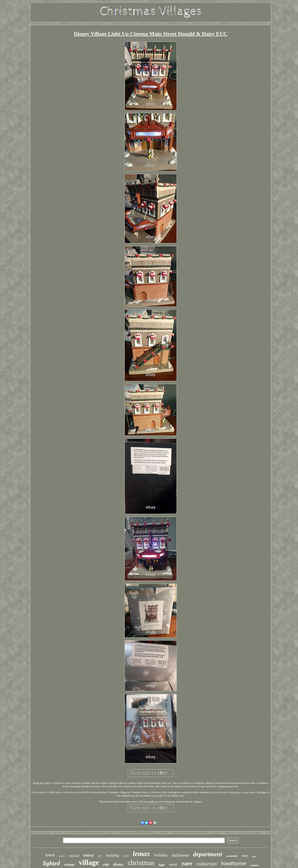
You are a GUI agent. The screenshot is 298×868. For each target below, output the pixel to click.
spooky (254, 866)
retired (88, 855)
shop (245, 856)
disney (118, 864)
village (89, 863)
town (50, 855)
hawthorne (234, 863)
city (100, 856)
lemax (141, 854)
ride (106, 865)
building (112, 855)
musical (74, 856)
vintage (69, 865)
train (126, 856)
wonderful (232, 856)
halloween (180, 855)
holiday (161, 855)
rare (187, 863)
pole (254, 856)
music (173, 864)
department (208, 854)
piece (62, 856)
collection (207, 864)
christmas (141, 863)
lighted (51, 863)
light (162, 865)
